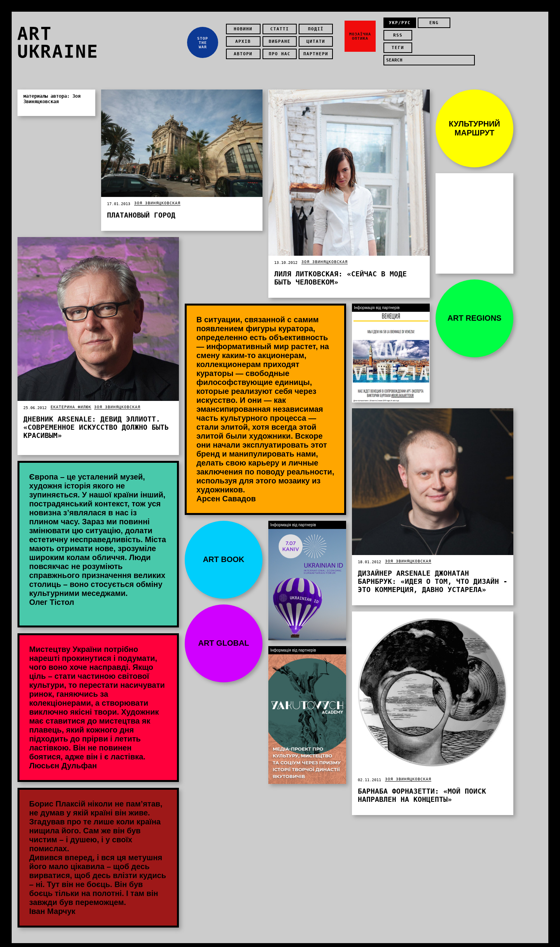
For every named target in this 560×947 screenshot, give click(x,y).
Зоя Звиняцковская (157, 195)
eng (430, 25)
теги (400, 38)
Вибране (282, 38)
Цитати (318, 38)
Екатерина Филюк (71, 399)
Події (318, 25)
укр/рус (400, 25)
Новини (245, 25)
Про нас (282, 50)
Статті (282, 25)
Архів (245, 38)
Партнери (318, 50)
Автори (245, 50)
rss (462, 25)
